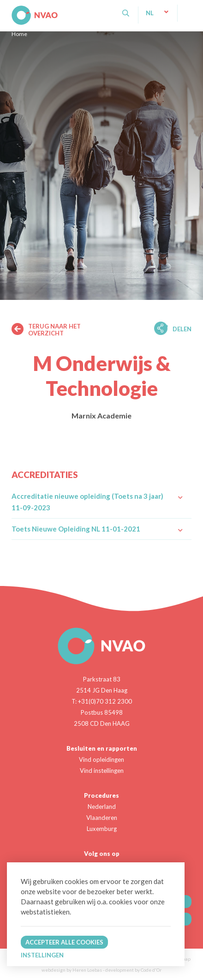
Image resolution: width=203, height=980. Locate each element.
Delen (182, 329)
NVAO (13, 9)
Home (19, 34)
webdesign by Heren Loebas (72, 970)
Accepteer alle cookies (64, 942)
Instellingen (42, 955)
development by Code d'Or (133, 970)
